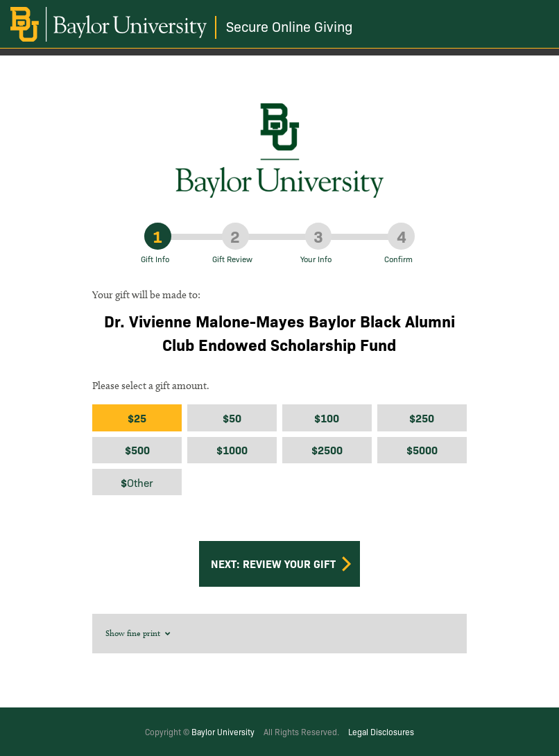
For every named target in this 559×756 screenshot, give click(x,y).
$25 (137, 418)
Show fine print (139, 633)
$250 (422, 418)
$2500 (327, 450)
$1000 (232, 450)
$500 (137, 450)
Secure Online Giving (290, 26)
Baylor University (223, 731)
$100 (327, 418)
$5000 (422, 450)
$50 (232, 418)
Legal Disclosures (381, 731)
